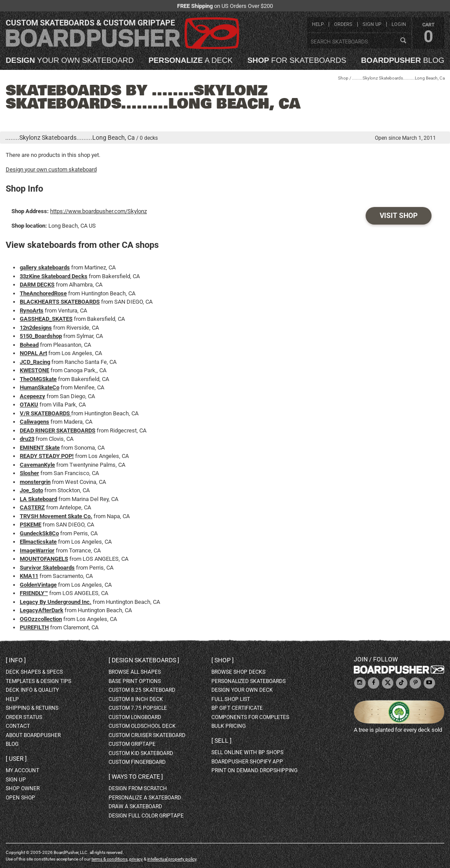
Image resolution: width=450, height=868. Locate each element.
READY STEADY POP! (47, 456)
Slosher (29, 473)
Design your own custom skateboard (51, 169)
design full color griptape (146, 816)
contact (18, 726)
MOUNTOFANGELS (44, 559)
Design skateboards (144, 660)
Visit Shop (399, 216)
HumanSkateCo (40, 387)
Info (16, 660)
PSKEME (31, 525)
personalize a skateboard (145, 798)
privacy (136, 859)
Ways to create (136, 777)
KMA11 (29, 576)
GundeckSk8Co (39, 533)
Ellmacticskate (38, 542)
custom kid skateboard (141, 753)
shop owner (23, 788)
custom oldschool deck (142, 726)
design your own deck (242, 690)
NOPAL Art (33, 353)
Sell (221, 741)
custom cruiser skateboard (147, 735)
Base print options (135, 681)
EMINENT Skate (40, 448)
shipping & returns (32, 708)
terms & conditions (109, 859)
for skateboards (297, 60)
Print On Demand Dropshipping (254, 770)
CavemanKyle (37, 465)
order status (24, 717)
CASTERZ (32, 507)
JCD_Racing (35, 362)
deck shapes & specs (34, 672)
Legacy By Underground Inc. (56, 602)
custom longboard (135, 717)
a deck (191, 60)
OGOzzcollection (41, 619)
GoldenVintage (38, 585)
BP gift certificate (237, 708)
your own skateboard (70, 60)
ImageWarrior (37, 550)
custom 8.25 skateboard (142, 690)
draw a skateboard (135, 806)
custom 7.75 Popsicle (138, 708)
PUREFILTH (34, 627)
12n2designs (36, 328)
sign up (372, 24)
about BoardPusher (33, 735)
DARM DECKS (37, 285)
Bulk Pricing (229, 726)
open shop (20, 798)
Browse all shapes (135, 672)
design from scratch (138, 788)
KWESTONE (34, 370)
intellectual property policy (172, 859)
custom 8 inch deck (136, 699)
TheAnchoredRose (43, 293)
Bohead (29, 345)
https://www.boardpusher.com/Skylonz (98, 211)
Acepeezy (33, 396)
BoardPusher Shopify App (247, 762)
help (318, 24)
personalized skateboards (249, 681)
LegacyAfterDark (42, 610)
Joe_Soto (31, 490)
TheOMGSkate (38, 379)
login (399, 24)
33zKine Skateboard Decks (54, 276)
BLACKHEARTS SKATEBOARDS (60, 302)
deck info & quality (32, 690)
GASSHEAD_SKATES (46, 319)
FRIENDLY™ (34, 593)
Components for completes (250, 717)
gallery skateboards (45, 267)
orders (343, 24)
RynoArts (32, 311)
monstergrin (35, 482)
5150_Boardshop (41, 336)
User (16, 759)
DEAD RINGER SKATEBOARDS (58, 430)
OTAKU (29, 405)
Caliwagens (34, 422)
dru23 (27, 439)
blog (403, 60)
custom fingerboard (137, 762)
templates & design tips (38, 681)
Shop (343, 78)
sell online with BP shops (247, 752)
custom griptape (132, 744)
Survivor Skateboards (47, 568)
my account (22, 770)
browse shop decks (238, 672)
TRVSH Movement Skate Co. (56, 516)
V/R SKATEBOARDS (45, 413)
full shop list (231, 699)
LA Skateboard (38, 499)
